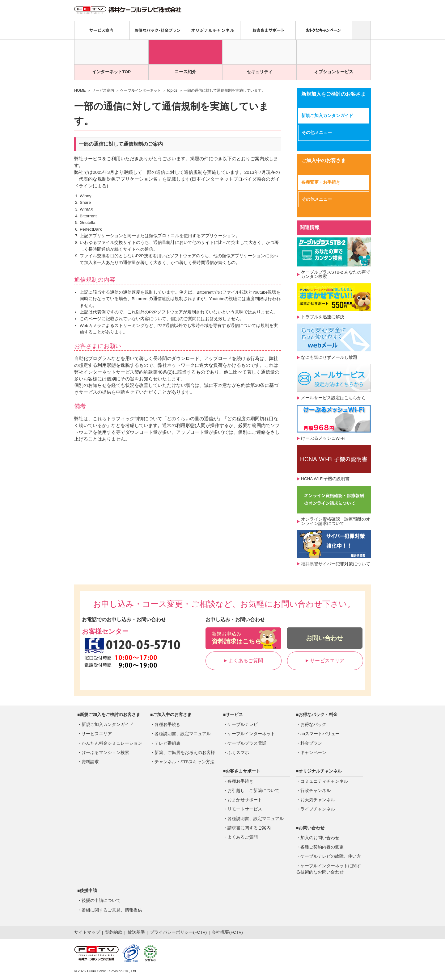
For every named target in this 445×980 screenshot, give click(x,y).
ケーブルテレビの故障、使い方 (331, 856)
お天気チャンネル (318, 800)
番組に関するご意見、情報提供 (112, 910)
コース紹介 (185, 72)
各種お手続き (167, 725)
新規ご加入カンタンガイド (327, 116)
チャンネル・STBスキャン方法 (184, 762)
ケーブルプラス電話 (247, 743)
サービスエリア (325, 661)
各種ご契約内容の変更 (322, 847)
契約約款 (114, 932)
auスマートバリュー (320, 734)
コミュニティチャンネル (324, 781)
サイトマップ (87, 932)
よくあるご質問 (244, 661)
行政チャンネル (316, 791)
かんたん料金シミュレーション (112, 743)
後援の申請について (101, 900)
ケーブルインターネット (141, 90)
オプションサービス (334, 72)
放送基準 (136, 932)
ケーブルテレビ (243, 725)
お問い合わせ (324, 638)
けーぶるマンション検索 (105, 753)
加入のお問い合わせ (320, 838)
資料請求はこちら (243, 638)
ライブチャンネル (318, 809)
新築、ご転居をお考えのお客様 (185, 753)
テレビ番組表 (167, 743)
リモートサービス (245, 809)
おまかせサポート (245, 800)
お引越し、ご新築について (253, 791)
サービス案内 (103, 90)
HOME (80, 90)
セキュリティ (260, 72)
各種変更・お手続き (321, 182)
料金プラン (311, 743)
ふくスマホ (238, 753)
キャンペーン (313, 753)
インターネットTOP (112, 72)
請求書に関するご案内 (249, 828)
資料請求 (90, 762)
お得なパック (313, 725)
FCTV (200, 932)
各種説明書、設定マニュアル (183, 734)
